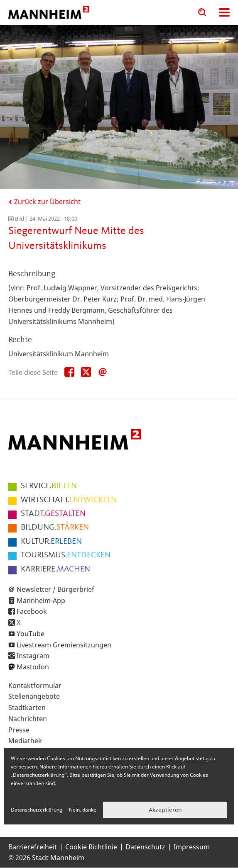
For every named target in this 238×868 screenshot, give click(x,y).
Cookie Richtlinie (91, 847)
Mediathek (25, 741)
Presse (19, 730)
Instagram (33, 656)
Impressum (192, 847)
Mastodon (33, 667)
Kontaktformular (35, 686)
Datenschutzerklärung (37, 810)
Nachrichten (28, 719)
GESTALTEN (53, 514)
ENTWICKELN (69, 500)
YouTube (31, 634)
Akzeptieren (165, 810)
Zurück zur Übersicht (44, 202)
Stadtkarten (27, 708)
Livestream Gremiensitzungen (64, 645)
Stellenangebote (34, 696)
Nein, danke (83, 810)
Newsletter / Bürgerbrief (55, 589)
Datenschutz (145, 847)
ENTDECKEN (66, 555)
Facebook (32, 611)
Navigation (224, 12)
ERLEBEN (51, 542)
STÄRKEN (55, 528)
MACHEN (55, 569)
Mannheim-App (41, 601)
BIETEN (49, 486)
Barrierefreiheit (33, 847)
